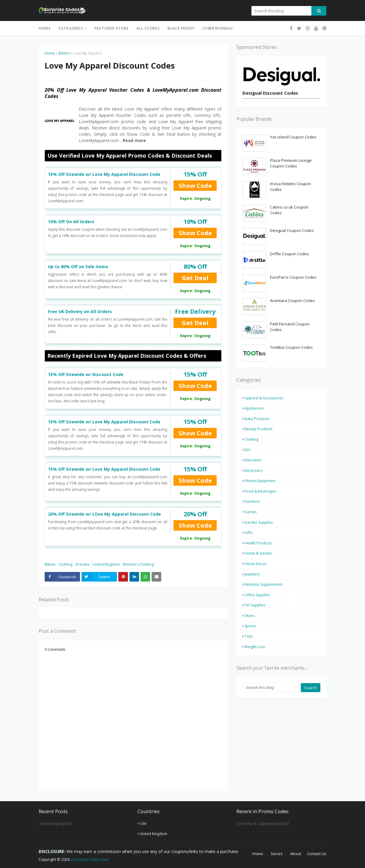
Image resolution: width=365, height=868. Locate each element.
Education (253, 460)
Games (251, 512)
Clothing (65, 564)
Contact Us (317, 854)
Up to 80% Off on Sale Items (78, 267)
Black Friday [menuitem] (181, 28)
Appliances (254, 408)
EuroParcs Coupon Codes (293, 277)
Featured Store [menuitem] (111, 28)
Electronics (254, 471)
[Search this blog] (272, 688)
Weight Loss (255, 647)
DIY (247, 450)
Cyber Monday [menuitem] (218, 28)
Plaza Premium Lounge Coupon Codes (291, 163)
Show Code (195, 186)
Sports (250, 626)
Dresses (82, 564)
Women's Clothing (138, 564)
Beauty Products (258, 429)
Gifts (248, 533)
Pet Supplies (255, 605)
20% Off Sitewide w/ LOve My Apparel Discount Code (104, 514)
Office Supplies (257, 595)
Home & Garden (258, 553)
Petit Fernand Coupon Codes (290, 327)
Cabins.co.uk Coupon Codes (289, 210)
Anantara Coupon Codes (292, 301)
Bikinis (64, 53)
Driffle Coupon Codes (289, 254)
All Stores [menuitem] (148, 28)
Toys (249, 636)
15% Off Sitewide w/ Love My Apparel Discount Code (104, 174)
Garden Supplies (259, 522)
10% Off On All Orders (71, 222)
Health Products (258, 543)
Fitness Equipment (260, 481)
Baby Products (257, 419)
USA (143, 824)
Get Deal (195, 278)
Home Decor (255, 564)
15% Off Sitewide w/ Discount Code (86, 374)
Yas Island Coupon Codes (293, 137)
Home (50, 53)
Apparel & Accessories (264, 398)
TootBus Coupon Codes (291, 347)
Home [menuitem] (45, 28)
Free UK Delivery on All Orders (80, 311)
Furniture (252, 501)
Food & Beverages (260, 491)
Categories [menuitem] (71, 28)
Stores (277, 854)
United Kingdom (106, 564)
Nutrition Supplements (264, 584)
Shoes (250, 616)
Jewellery (252, 574)
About (295, 854)
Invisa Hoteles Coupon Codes (291, 187)
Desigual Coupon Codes (292, 230)
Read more (134, 140)
